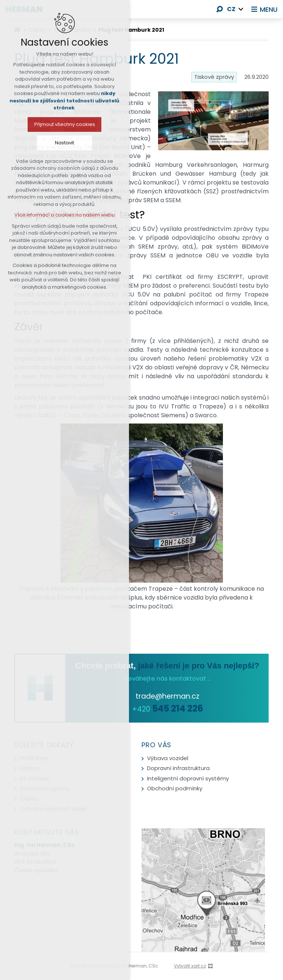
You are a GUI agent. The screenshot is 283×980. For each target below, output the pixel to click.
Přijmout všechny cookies (60, 124)
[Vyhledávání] (220, 9)
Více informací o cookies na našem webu (60, 215)
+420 (167, 709)
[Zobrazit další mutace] (241, 9)
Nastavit (60, 143)
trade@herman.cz (167, 696)
